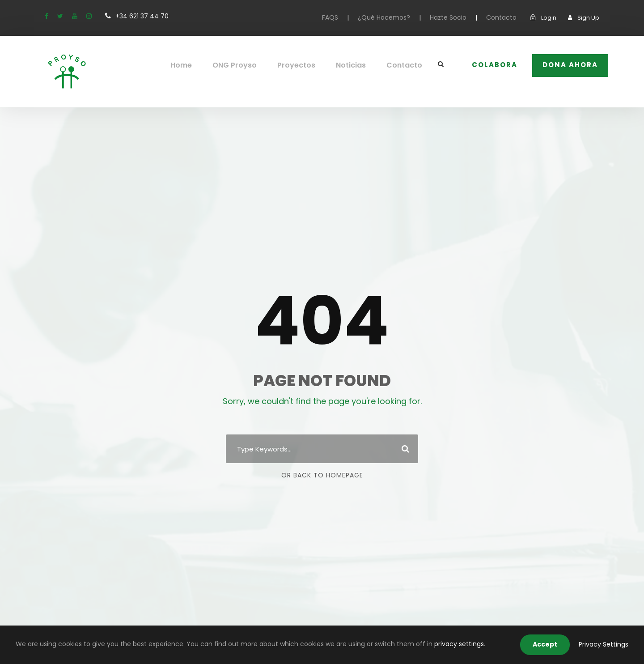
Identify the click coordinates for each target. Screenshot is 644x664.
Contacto (506, 17)
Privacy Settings (606, 644)
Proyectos (305, 65)
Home (195, 65)
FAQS (345, 17)
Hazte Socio (457, 17)
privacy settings (404, 644)
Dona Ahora (571, 65)
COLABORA (495, 65)
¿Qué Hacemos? (397, 17)
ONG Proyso (246, 65)
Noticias (357, 65)
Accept (552, 644)
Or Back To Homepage (322, 475)
